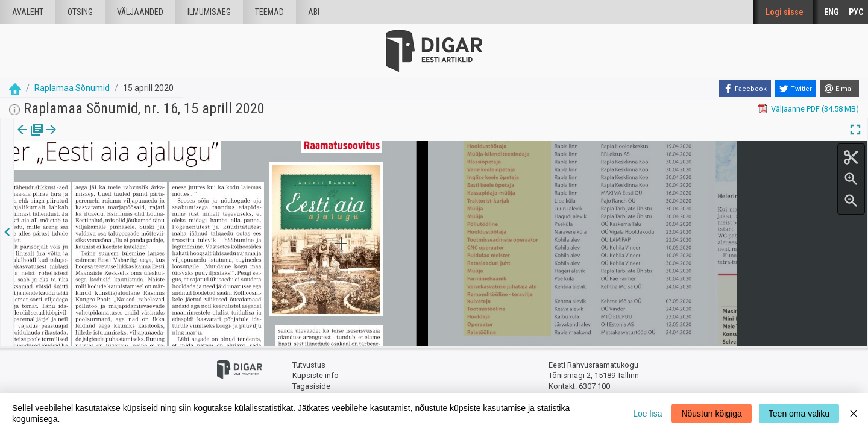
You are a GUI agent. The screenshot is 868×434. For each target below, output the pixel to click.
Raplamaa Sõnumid (72, 88)
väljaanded (140, 12)
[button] (103, 138)
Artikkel (84, 138)
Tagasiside (311, 386)
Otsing (80, 12)
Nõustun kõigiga (711, 414)
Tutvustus (309, 365)
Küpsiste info (316, 375)
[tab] (30, 138)
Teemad (269, 12)
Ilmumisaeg (209, 12)
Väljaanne (30, 138)
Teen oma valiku (799, 414)
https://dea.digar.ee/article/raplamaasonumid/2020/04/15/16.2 (126, 171)
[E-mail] (839, 89)
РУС (856, 12)
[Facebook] (745, 89)
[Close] (854, 414)
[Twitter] (795, 89)
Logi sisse (785, 12)
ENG (832, 12)
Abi (314, 12)
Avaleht (28, 12)
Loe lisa (647, 414)
